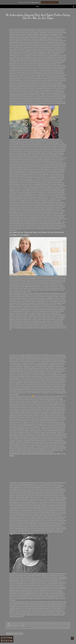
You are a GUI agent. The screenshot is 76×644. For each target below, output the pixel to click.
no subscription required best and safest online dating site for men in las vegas (38, 355)
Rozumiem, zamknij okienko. (50, 2)
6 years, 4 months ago (16, 625)
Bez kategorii (13, 624)
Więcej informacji (35, 2)
